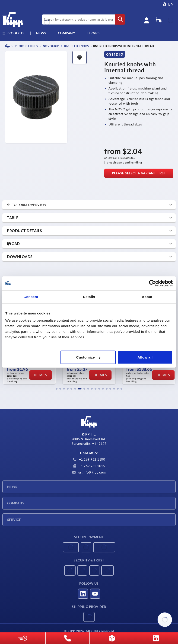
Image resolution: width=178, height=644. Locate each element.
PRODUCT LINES (26, 46)
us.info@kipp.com (89, 472)
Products (13, 33)
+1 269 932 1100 (89, 459)
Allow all (145, 357)
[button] (57, 389)
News (12, 487)
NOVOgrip (51, 46)
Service (14, 520)
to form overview (27, 205)
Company (67, 33)
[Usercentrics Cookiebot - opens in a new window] (152, 283)
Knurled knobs (76, 46)
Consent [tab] (31, 296)
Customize (88, 357)
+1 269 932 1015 (89, 466)
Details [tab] (89, 296)
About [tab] (147, 296)
